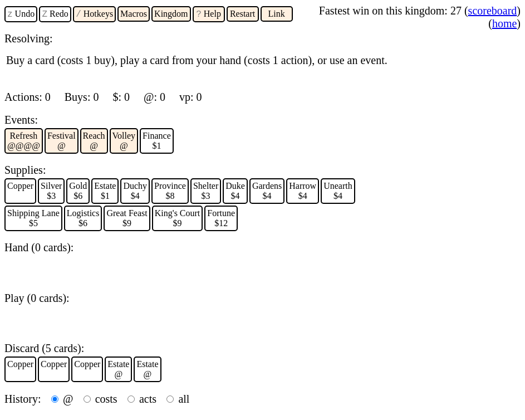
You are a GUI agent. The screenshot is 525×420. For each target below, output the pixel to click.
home (504, 23)
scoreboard (493, 11)
